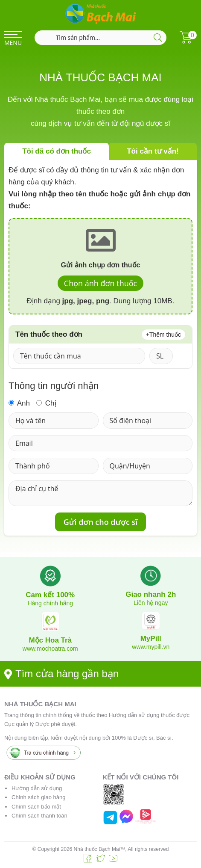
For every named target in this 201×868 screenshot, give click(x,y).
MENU (13, 42)
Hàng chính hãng (50, 603)
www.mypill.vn (151, 647)
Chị (46, 403)
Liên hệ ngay (151, 603)
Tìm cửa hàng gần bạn (61, 674)
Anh (19, 403)
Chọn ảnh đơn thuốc (100, 283)
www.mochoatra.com (50, 649)
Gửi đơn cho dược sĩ (101, 522)
